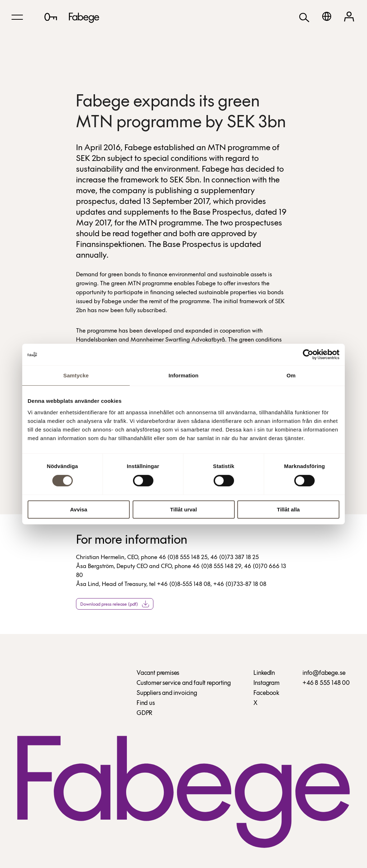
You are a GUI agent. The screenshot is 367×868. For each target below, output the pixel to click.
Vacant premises (158, 673)
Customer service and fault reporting (184, 683)
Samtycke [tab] (76, 375)
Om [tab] (291, 375)
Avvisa (79, 509)
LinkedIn (264, 673)
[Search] (304, 17)
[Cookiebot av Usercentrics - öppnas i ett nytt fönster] (308, 354)
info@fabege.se (324, 673)
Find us (146, 703)
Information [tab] (183, 375)
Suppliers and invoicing (167, 693)
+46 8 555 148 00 (326, 683)
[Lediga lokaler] (51, 17)
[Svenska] (327, 16)
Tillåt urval (184, 509)
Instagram (266, 683)
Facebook (266, 693)
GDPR (144, 713)
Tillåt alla (289, 509)
